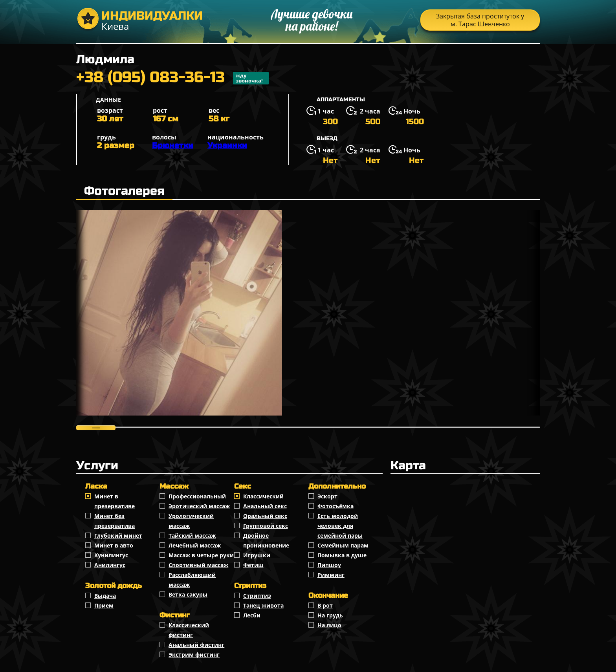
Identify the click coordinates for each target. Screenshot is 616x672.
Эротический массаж (199, 506)
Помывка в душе (342, 555)
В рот (325, 605)
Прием (104, 605)
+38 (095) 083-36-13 (172, 78)
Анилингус (110, 565)
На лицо (329, 625)
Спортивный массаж (198, 565)
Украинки (227, 146)
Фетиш (253, 565)
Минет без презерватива (115, 521)
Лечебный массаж (195, 545)
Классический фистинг (189, 630)
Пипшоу (329, 565)
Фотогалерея (124, 191)
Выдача (105, 596)
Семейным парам (343, 545)
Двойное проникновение (266, 540)
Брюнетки (173, 146)
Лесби (252, 615)
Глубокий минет (118, 536)
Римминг (331, 575)
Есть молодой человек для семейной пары (340, 526)
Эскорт (327, 496)
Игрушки (257, 555)
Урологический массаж (191, 521)
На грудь (330, 615)
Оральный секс (265, 516)
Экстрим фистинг (194, 655)
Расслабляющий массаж (192, 580)
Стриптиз (257, 596)
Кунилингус (111, 555)
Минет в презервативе (115, 501)
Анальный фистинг (196, 645)
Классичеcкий (263, 496)
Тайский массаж (192, 536)
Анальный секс (265, 506)
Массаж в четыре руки (201, 555)
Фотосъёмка (335, 506)
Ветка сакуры (188, 594)
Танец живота (263, 605)
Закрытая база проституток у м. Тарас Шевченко (480, 20)
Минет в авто (114, 545)
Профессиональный (197, 496)
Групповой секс (266, 526)
